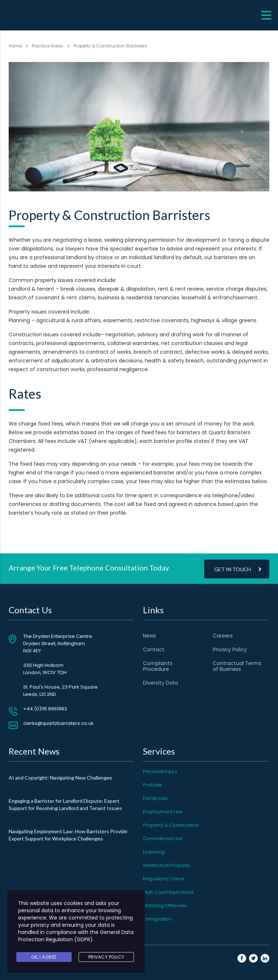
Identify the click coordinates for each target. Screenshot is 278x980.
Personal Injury (160, 771)
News (149, 636)
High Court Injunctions (168, 892)
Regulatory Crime (164, 879)
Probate (153, 785)
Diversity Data (161, 683)
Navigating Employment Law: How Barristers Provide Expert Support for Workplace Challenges (68, 835)
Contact (154, 649)
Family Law (155, 798)
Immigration (157, 919)
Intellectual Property (167, 865)
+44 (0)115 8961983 (45, 709)
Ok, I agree (44, 957)
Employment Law (163, 812)
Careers (223, 636)
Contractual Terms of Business (237, 666)
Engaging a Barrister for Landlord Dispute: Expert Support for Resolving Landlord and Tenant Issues (65, 804)
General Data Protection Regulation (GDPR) (76, 936)
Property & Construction (171, 825)
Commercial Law (163, 838)
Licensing (154, 852)
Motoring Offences (165, 906)
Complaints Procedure (158, 666)
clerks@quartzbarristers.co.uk (58, 723)
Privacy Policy (230, 649)
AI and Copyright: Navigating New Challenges (60, 778)
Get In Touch (238, 569)
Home (15, 46)
